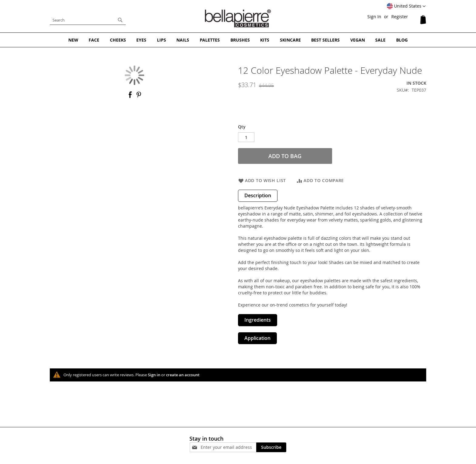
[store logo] (238, 19)
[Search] (120, 20)
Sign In (374, 17)
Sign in (154, 375)
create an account (183, 375)
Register (400, 17)
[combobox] (88, 20)
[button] (406, 6)
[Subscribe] (271, 447)
